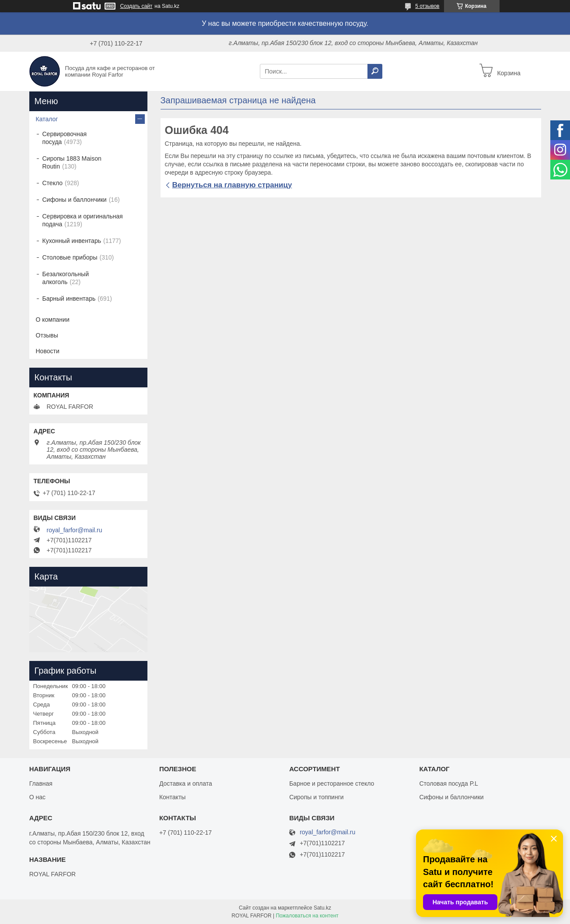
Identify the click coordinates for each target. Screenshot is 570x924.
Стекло (53, 183)
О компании (53, 320)
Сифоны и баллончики (75, 200)
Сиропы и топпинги (316, 797)
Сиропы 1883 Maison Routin (72, 162)
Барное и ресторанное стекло (332, 783)
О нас (37, 797)
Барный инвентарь (69, 299)
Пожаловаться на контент (307, 916)
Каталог (47, 119)
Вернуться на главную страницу (232, 185)
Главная (41, 783)
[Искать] (375, 71)
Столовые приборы (70, 257)
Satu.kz (322, 908)
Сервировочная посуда (65, 138)
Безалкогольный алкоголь (66, 278)
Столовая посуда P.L (448, 783)
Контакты (172, 797)
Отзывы (47, 335)
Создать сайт (136, 6)
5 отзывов (427, 6)
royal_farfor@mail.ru (75, 530)
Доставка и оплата (186, 783)
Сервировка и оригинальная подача (83, 220)
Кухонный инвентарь (72, 241)
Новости (48, 351)
